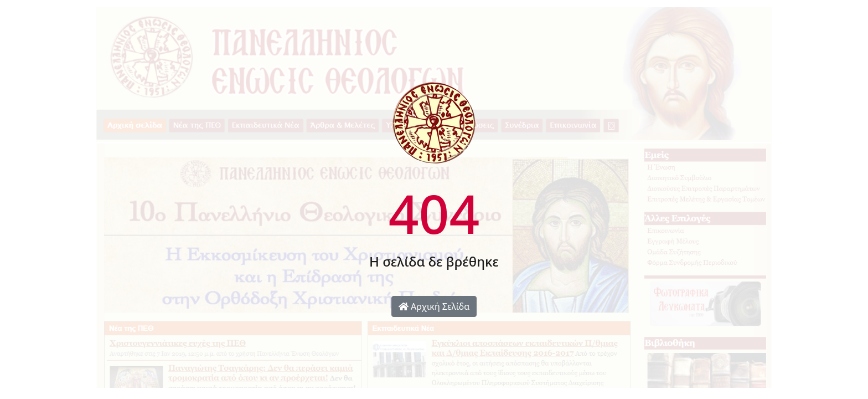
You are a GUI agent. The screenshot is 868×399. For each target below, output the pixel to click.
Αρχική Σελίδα (434, 306)
